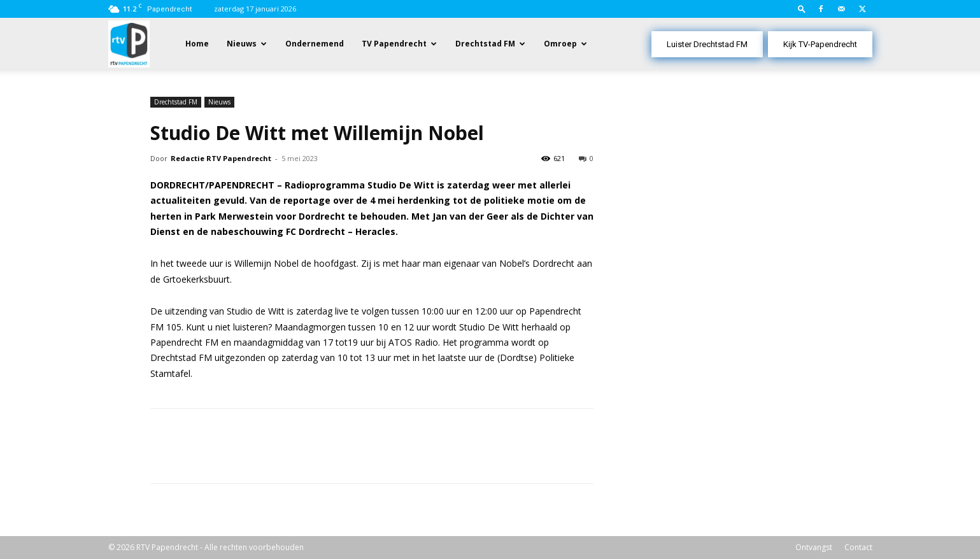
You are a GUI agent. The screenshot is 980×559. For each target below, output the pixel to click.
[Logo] (129, 43)
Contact (858, 547)
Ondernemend (315, 44)
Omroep (560, 44)
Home (197, 44)
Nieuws (242, 44)
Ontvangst (814, 547)
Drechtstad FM (485, 44)
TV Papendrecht (394, 44)
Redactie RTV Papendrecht (221, 158)
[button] (802, 9)
